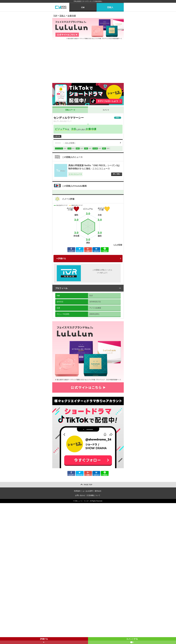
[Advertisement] (88, 62)
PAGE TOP (88, 485)
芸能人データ (70, 110)
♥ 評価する (61, 258)
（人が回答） (66, 143)
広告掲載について (94, 495)
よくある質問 (88, 491)
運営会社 (98, 491)
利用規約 (77, 491)
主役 (74, 129)
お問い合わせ (80, 495)
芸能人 (110, 7)
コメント (106, 110)
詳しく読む (117, 174)
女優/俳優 (91, 129)
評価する (44, 641)
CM (83, 7)
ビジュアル (61, 129)
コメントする (132, 641)
